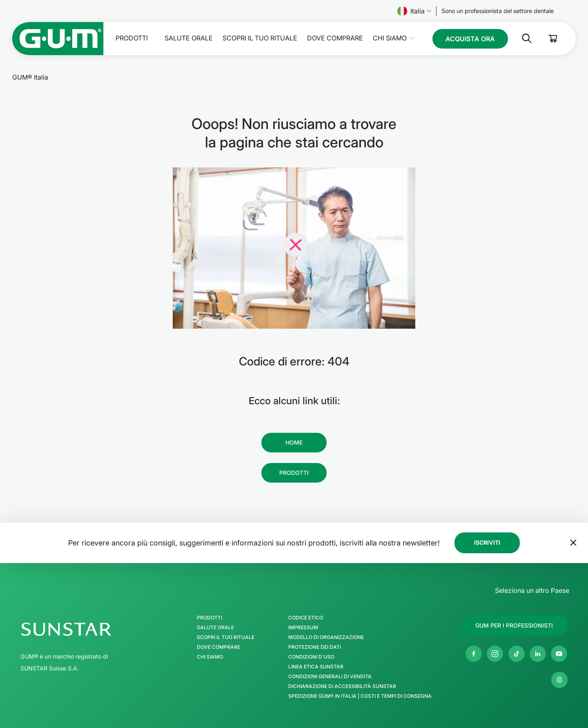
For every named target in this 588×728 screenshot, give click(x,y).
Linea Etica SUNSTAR (316, 667)
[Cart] (553, 39)
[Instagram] (495, 654)
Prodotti (132, 38)
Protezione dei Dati (315, 647)
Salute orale (189, 38)
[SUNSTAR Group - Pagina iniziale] (88, 629)
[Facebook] (474, 654)
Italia (414, 11)
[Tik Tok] (517, 654)
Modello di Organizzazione (326, 637)
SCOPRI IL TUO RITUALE (260, 38)
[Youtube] (559, 654)
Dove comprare (335, 38)
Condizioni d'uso (311, 657)
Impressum (303, 628)
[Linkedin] (538, 654)
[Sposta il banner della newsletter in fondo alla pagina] (573, 543)
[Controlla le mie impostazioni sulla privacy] (559, 680)
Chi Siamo (390, 38)
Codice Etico (306, 618)
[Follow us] (498, 11)
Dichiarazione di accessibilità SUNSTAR (342, 686)
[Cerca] (520, 38)
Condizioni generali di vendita (330, 677)
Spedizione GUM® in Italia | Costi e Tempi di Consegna (360, 696)
